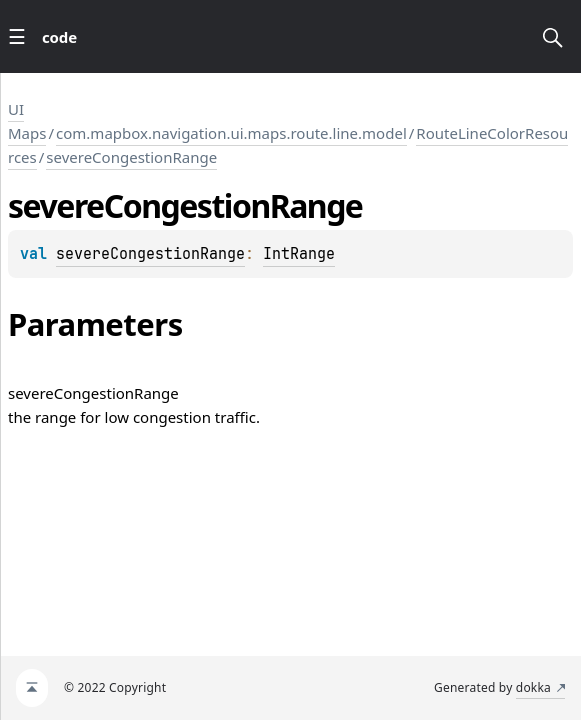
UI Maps (27, 121)
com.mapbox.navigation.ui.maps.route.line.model (231, 133)
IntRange (299, 254)
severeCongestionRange (131, 157)
